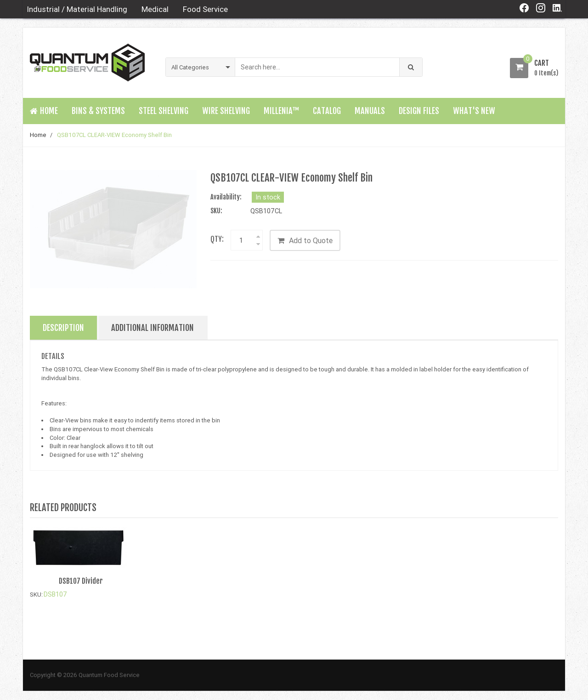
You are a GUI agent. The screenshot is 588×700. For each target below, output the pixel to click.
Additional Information (153, 328)
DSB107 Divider (81, 581)
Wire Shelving (226, 111)
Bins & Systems (98, 111)
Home (38, 135)
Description (63, 328)
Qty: (217, 239)
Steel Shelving (164, 111)
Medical (155, 9)
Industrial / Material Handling (77, 9)
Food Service (205, 9)
